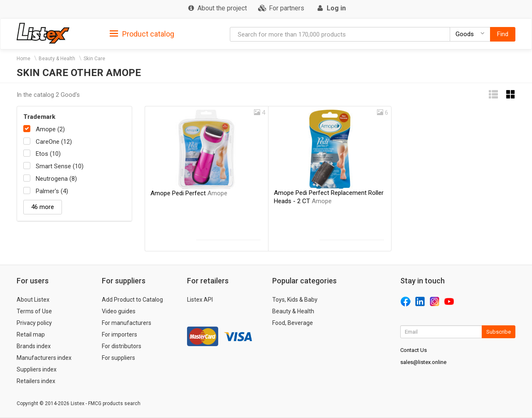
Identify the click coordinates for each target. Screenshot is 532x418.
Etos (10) (48, 154)
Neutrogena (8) (56, 179)
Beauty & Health (57, 59)
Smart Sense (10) (60, 166)
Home (23, 59)
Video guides (119, 311)
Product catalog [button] (142, 34)
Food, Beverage (293, 323)
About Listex (33, 300)
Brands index (34, 346)
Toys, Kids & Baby (295, 300)
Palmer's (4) (52, 191)
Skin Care (94, 59)
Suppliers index (37, 369)
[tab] (142, 33)
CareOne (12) (54, 142)
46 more (43, 207)
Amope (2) (50, 129)
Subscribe (499, 332)
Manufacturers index (44, 358)
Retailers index (36, 381)
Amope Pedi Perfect (189, 193)
